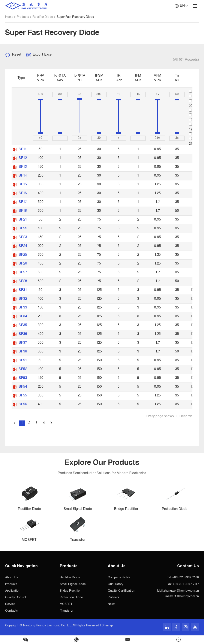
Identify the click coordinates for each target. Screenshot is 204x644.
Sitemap (107, 626)
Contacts (11, 611)
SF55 (23, 396)
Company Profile (119, 578)
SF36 (23, 334)
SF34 (23, 317)
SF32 (23, 299)
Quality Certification (121, 591)
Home (9, 17)
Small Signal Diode (73, 584)
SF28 (23, 281)
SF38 (23, 352)
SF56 (23, 405)
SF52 (23, 369)
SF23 (23, 237)
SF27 (23, 273)
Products (23, 17)
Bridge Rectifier (70, 591)
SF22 (23, 229)
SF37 (23, 343)
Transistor (67, 611)
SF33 (23, 308)
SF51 (23, 361)
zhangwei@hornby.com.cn (181, 591)
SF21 (23, 220)
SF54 (23, 387)
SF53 (23, 378)
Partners (113, 598)
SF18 (23, 211)
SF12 (23, 158)
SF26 (23, 264)
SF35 (23, 325)
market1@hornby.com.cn (182, 597)
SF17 (23, 202)
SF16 (23, 194)
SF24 (23, 246)
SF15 (23, 185)
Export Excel (42, 55)
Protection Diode (71, 598)
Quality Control (16, 598)
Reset (17, 55)
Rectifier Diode (43, 17)
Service (10, 604)
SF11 (23, 150)
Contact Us (188, 566)
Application (13, 591)
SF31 (23, 290)
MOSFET (66, 604)
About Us (12, 578)
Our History (115, 584)
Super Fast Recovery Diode (75, 17)
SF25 (23, 255)
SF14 (23, 176)
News (112, 604)
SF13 (23, 167)
